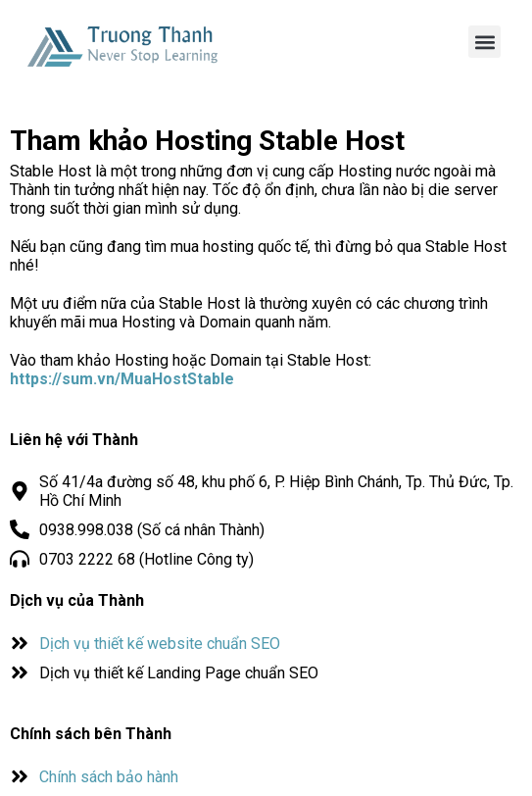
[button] (484, 42)
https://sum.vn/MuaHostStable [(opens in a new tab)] (122, 379)
